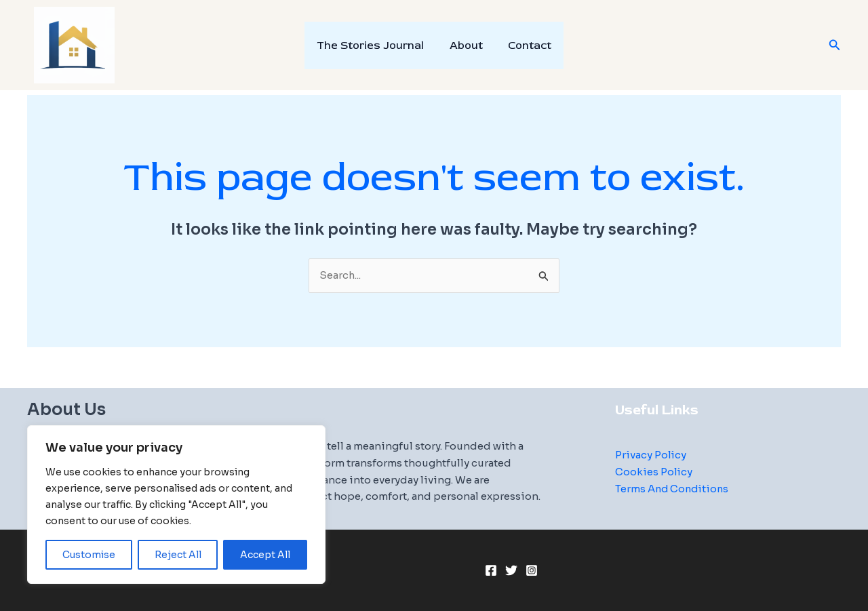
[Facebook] (491, 571)
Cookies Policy (654, 472)
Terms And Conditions (673, 489)
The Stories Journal (374, 45)
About (466, 45)
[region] (176, 505)
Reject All (178, 555)
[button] (835, 45)
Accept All (265, 555)
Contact (526, 45)
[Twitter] (511, 571)
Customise (89, 555)
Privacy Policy (651, 455)
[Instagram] (532, 571)
